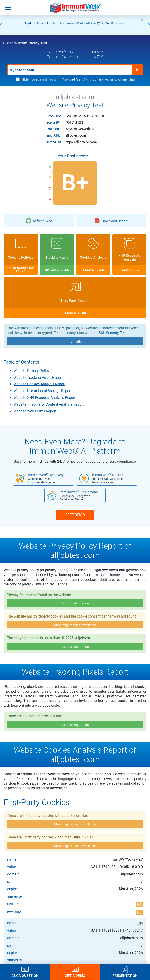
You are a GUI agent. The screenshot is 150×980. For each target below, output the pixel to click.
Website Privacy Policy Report (37, 371)
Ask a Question (25, 976)
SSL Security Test (113, 333)
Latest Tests (47, 79)
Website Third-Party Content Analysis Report (49, 404)
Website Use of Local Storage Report (43, 391)
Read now (118, 23)
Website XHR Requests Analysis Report (44, 398)
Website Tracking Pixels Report (38, 377)
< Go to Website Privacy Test (25, 43)
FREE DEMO (75, 515)
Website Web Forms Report (35, 411)
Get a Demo (75, 976)
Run (137, 70)
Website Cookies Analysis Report (39, 384)
